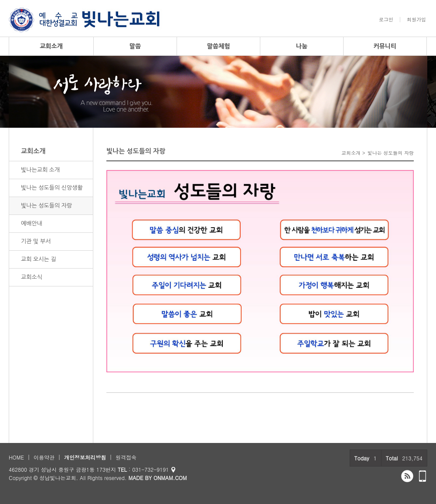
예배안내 (32, 223)
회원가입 (416, 20)
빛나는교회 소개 (40, 170)
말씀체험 (219, 46)
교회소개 (51, 46)
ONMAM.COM (170, 478)
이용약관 (44, 457)
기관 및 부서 (36, 241)
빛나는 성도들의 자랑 (46, 206)
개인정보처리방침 (85, 457)
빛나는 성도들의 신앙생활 (52, 188)
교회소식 (32, 277)
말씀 (135, 46)
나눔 (302, 46)
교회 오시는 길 (39, 259)
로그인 (386, 20)
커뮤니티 (385, 46)
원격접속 (126, 457)
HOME (16, 457)
